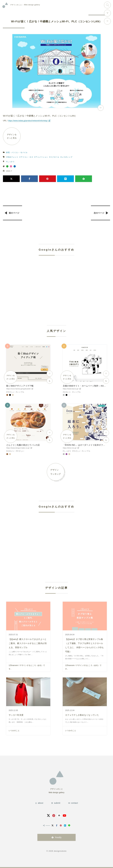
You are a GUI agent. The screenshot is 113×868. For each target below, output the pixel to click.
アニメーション (42, 157)
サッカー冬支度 (16, 715)
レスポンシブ (67, 157)
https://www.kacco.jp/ (71, 389)
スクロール (55, 157)
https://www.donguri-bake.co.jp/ (18, 448)
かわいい (68, 392)
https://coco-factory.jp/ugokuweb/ (18, 389)
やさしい (11, 392)
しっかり (11, 162)
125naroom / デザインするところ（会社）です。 (27, 667)
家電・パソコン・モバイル (17, 152)
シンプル (21, 392)
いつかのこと (14, 731)
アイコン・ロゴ (27, 157)
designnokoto (60, 851)
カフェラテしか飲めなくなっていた (82, 715)
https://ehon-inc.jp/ (70, 448)
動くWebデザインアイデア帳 (20, 386)
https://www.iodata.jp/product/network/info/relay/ (28, 121)
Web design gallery (25, 5)
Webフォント (13, 157)
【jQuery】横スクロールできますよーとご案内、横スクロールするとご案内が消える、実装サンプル (28, 643)
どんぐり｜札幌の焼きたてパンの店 (23, 445)
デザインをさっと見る (12, 136)
